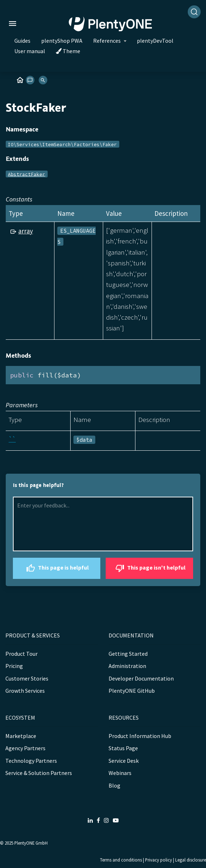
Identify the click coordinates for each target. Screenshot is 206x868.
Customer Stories (27, 678)
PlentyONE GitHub (132, 691)
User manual (30, 51)
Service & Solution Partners (39, 773)
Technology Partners (31, 761)
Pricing (14, 666)
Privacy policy (159, 860)
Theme (68, 51)
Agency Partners (25, 748)
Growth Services (25, 691)
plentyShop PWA (62, 41)
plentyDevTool (155, 41)
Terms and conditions (121, 860)
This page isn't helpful (150, 568)
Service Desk (124, 761)
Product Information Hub (140, 736)
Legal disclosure (191, 860)
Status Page (123, 748)
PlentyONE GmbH (31, 843)
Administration (127, 666)
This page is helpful (57, 568)
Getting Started (128, 654)
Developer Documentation (141, 678)
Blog (114, 785)
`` (12, 439)
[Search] (194, 12)
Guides (22, 41)
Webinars (120, 773)
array (26, 231)
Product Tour (21, 654)
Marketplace (21, 736)
